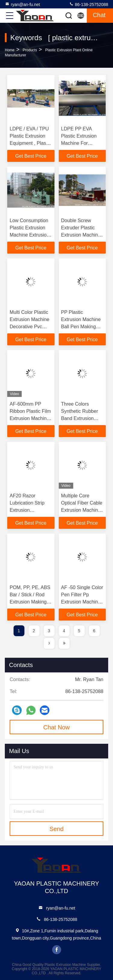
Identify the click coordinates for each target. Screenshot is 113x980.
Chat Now (57, 727)
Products (30, 50)
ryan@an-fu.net (22, 4)
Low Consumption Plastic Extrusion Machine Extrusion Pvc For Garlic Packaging (30, 235)
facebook (57, 950)
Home (10, 50)
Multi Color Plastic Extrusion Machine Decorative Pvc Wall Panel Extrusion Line (30, 327)
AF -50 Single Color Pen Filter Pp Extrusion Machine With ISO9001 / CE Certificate (82, 602)
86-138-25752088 (89, 4)
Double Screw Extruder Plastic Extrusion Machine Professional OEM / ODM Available (82, 235)
